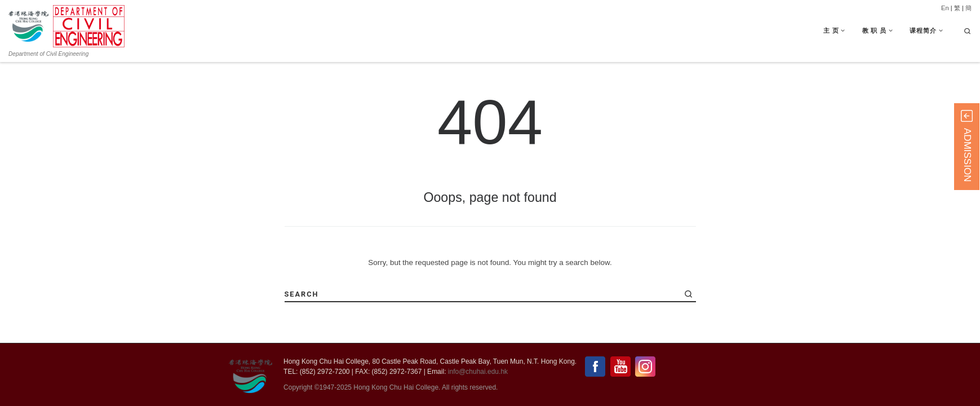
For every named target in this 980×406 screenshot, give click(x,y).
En (945, 8)
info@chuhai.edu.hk (478, 372)
